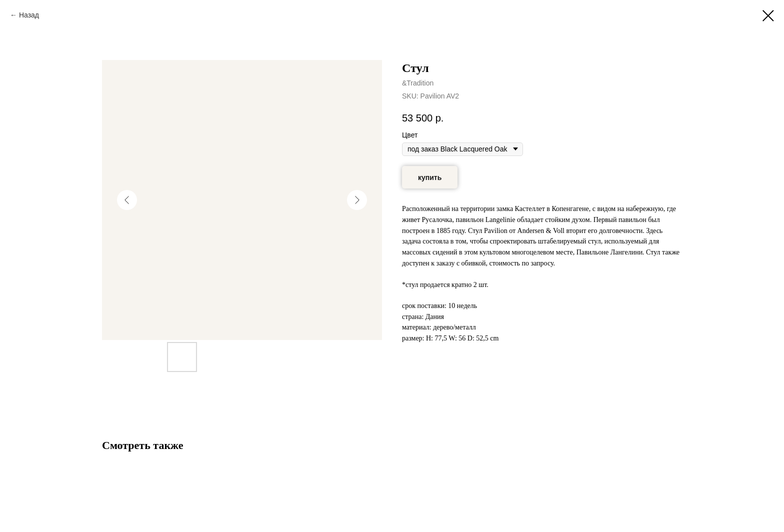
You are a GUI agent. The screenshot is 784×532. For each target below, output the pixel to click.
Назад (29, 15)
